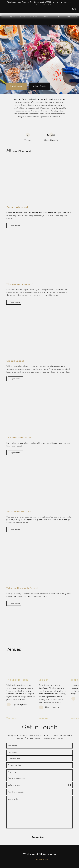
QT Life (57, 17)
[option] (39, 4)
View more (11, 718)
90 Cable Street (41, 859)
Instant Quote (40, 86)
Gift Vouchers (71, 17)
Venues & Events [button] (28, 17)
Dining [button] (11, 17)
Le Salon (44, 680)
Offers (45, 17)
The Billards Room (17, 680)
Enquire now (17, 86)
